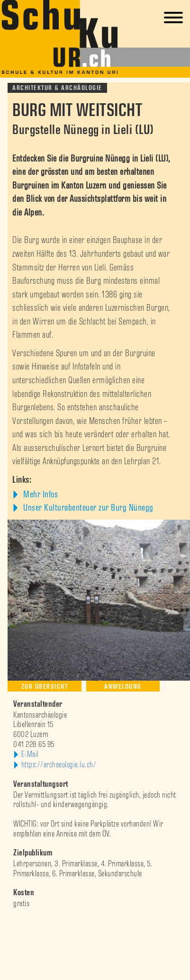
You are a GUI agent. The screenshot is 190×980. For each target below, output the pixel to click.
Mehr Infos (40, 494)
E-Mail (30, 755)
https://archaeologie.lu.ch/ (59, 765)
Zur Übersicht (45, 687)
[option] (95, 923)
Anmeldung (123, 687)
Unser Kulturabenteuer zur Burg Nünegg (87, 508)
